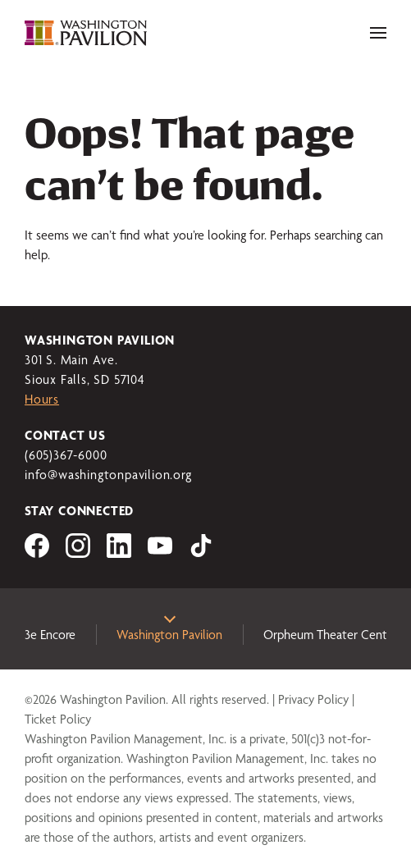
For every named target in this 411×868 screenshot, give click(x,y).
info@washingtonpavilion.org (108, 475)
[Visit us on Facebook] (37, 553)
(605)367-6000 (66, 455)
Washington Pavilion (169, 635)
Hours (42, 399)
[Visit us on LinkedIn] (119, 553)
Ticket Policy (58, 719)
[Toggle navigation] (378, 33)
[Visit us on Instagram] (78, 553)
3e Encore (50, 635)
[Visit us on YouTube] (160, 553)
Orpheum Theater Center (331, 635)
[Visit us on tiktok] (201, 553)
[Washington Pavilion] (86, 33)
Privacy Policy (313, 699)
